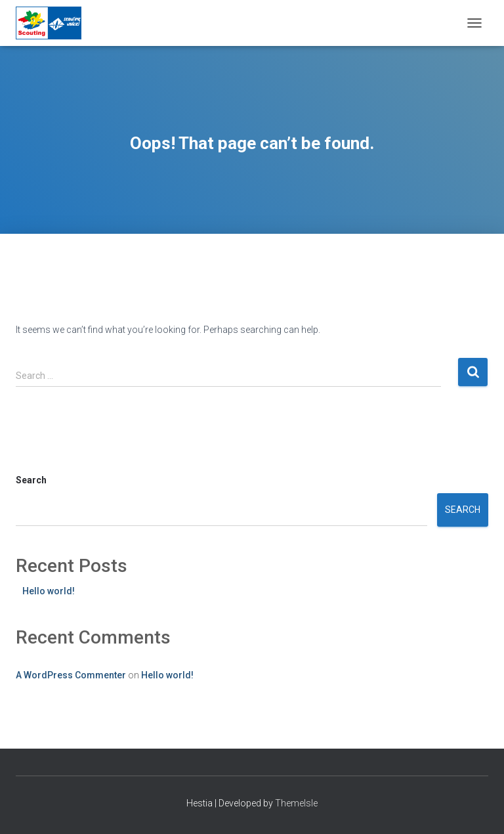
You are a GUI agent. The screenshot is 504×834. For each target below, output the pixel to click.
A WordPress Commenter (71, 675)
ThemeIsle (296, 803)
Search (31, 480)
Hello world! (49, 591)
